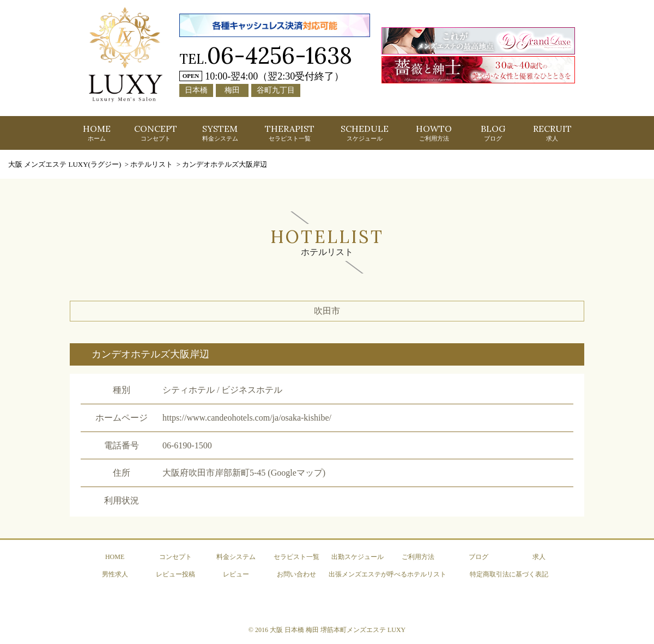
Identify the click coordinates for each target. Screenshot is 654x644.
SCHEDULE (365, 132)
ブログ (479, 557)
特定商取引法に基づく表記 (509, 574)
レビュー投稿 (175, 574)
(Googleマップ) (296, 473)
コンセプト (175, 557)
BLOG (493, 132)
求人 (539, 557)
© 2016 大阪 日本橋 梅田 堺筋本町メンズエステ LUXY (327, 630)
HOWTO (434, 132)
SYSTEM (220, 132)
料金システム (236, 557)
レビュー (236, 574)
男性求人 (115, 574)
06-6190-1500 (187, 445)
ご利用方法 (418, 557)
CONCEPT (156, 132)
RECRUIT (552, 132)
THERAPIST (290, 132)
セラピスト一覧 (296, 557)
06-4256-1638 (280, 55)
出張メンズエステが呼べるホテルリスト (387, 574)
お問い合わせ (296, 574)
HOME (97, 132)
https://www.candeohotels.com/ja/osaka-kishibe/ (247, 418)
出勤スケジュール (358, 557)
